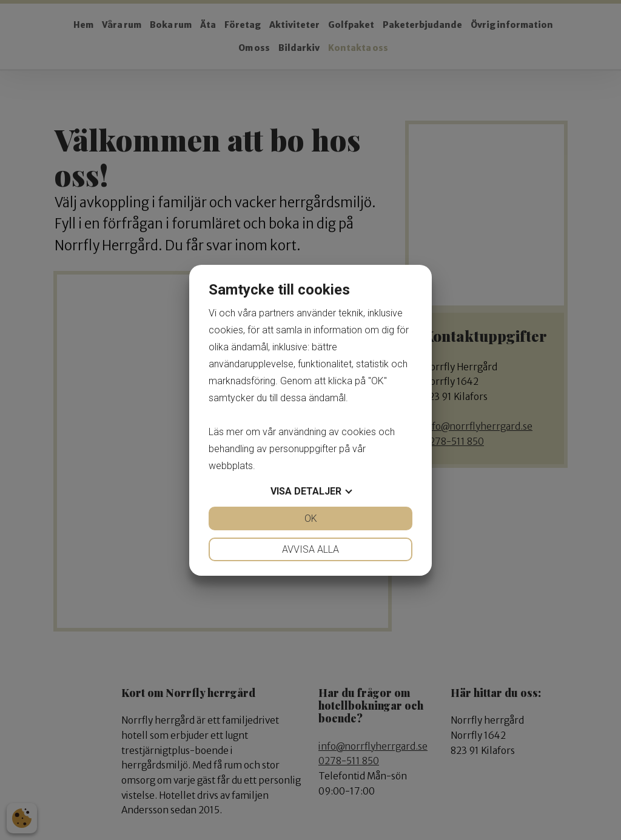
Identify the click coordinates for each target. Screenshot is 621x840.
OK (311, 518)
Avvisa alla (310, 549)
